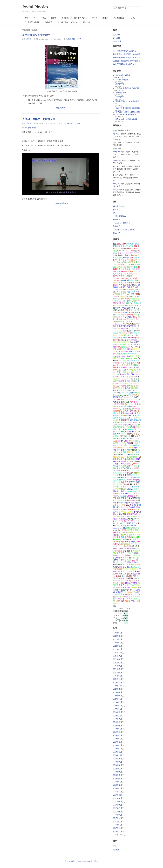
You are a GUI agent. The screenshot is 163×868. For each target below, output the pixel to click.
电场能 (116, 519)
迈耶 (133, 601)
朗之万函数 (129, 377)
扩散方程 (131, 441)
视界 (130, 571)
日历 (115, 606)
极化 (139, 296)
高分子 (131, 290)
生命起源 (126, 574)
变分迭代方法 (121, 546)
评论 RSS (117, 38)
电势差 (133, 324)
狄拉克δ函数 (135, 370)
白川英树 (119, 363)
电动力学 (126, 333)
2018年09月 (118, 762)
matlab (118, 249)
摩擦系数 (132, 386)
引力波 (127, 265)
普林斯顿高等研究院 (130, 569)
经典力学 (117, 434)
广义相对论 (118, 331)
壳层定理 (121, 404)
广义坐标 (134, 464)
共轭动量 (122, 466)
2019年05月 (118, 735)
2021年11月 (117, 653)
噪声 (123, 553)
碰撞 (132, 333)
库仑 (126, 498)
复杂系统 (119, 558)
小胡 (115, 148)
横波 (136, 578)
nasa (134, 560)
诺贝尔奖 (130, 505)
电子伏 (128, 503)
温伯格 (123, 249)
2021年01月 (118, 679)
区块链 (121, 560)
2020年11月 (117, 686)
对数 (115, 429)
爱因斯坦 (117, 246)
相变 (132, 271)
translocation (133, 354)
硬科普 (105, 18)
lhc (139, 422)
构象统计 (123, 400)
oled (120, 365)
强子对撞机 (133, 422)
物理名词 (130, 349)
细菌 (115, 299)
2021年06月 (118, 666)
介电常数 (132, 507)
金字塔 (120, 526)
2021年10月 (118, 656)
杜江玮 (116, 175)
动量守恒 (130, 466)
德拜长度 (117, 482)
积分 (132, 265)
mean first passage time (121, 356)
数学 (136, 271)
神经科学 (125, 507)
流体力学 (132, 308)
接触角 (128, 544)
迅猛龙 (130, 345)
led (123, 365)
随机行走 (130, 249)
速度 (127, 306)
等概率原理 (136, 512)
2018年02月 (118, 785)
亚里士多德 (131, 452)
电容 (122, 274)
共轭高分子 (131, 361)
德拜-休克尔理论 (131, 477)
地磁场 (135, 425)
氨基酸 (118, 576)
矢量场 (135, 317)
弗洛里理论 (126, 299)
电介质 (134, 296)
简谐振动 (134, 400)
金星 (117, 597)
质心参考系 (120, 581)
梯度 (119, 253)
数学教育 (128, 397)
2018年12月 (118, 752)
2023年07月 (118, 633)
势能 (136, 267)
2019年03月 (118, 742)
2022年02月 (118, 649)
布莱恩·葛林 (120, 542)
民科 (115, 594)
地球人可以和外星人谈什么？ (125, 64)
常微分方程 (118, 258)
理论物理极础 (118, 18)
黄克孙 (120, 301)
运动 (119, 441)
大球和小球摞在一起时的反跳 (39, 119)
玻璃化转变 (129, 411)
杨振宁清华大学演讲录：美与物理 (126, 54)
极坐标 (132, 306)
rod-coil (116, 400)
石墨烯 (128, 601)
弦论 (132, 258)
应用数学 (117, 471)
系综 (134, 590)
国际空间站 (118, 425)
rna (114, 576)
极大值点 (121, 459)
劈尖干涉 (137, 576)
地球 (128, 400)
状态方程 (126, 526)
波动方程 (117, 379)
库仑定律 (121, 265)
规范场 (133, 484)
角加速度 (130, 439)
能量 (133, 312)
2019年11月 (117, 716)
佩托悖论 (126, 588)
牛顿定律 (122, 590)
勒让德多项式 (134, 255)
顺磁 (127, 416)
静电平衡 (126, 324)
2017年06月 (118, 812)
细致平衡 (130, 326)
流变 (115, 535)
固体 (137, 404)
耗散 (121, 390)
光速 (134, 571)
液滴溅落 (135, 487)
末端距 (122, 296)
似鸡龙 (118, 347)
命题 (127, 365)
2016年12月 (118, 831)
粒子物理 (134, 514)
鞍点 (134, 459)
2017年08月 (118, 805)
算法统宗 (122, 514)
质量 (123, 310)
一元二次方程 (122, 429)
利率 (133, 436)
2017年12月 (118, 792)
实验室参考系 (130, 581)
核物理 (138, 601)
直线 (127, 432)
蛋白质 (133, 574)
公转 (119, 535)
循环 (121, 436)
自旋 (136, 290)
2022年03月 (118, 646)
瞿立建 (29, 39)
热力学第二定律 (125, 512)
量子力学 (126, 260)
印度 (130, 322)
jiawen (115, 160)
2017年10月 (118, 798)
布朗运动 (129, 594)
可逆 (117, 436)
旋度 (136, 280)
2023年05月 (118, 636)
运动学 (137, 439)
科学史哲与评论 (80, 18)
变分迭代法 (136, 335)
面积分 (118, 503)
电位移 (127, 381)
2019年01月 (118, 749)
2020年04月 (118, 699)
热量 (117, 384)
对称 (136, 473)
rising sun (117, 152)
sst (116, 253)
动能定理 (127, 597)
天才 (128, 370)
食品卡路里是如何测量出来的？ (128, 108)
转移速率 (132, 510)
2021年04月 (118, 672)
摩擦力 (123, 246)
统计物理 (126, 301)
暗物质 (137, 565)
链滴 (119, 299)
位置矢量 (117, 439)
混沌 (119, 306)
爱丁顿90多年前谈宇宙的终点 (125, 51)
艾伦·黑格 (127, 363)
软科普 (94, 18)
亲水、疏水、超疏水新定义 (126, 119)
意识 (119, 507)
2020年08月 (118, 692)
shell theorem (130, 404)
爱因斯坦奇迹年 (119, 457)
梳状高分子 (135, 503)
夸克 (121, 285)
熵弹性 (133, 402)
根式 (123, 432)
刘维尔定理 (123, 319)
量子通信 (125, 328)
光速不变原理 (134, 367)
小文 (115, 184)
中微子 (131, 565)
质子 (138, 516)
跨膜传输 (122, 292)
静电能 (130, 283)
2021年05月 (118, 669)
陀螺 (115, 567)
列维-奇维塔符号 (120, 473)
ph (114, 489)
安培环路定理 (122, 386)
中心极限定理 (128, 562)
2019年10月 (118, 719)
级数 (127, 351)
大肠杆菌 (136, 395)
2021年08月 (118, 659)
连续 (115, 441)
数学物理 (124, 471)
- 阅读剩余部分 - (61, 108)
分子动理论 (129, 599)
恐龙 (117, 345)
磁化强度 (133, 416)
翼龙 (123, 347)
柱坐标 (121, 491)
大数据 (135, 555)
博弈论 (136, 365)
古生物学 (123, 345)
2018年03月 (118, 782)
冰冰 (115, 142)
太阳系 (118, 601)
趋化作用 (132, 393)
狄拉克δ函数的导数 (123, 75)
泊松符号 (130, 473)
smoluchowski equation (129, 358)
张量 (134, 594)
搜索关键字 (113, 6)
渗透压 (137, 258)
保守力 (120, 338)
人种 (123, 539)
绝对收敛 (133, 351)
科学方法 (124, 308)
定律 (123, 351)
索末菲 (133, 331)
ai (137, 592)
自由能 (137, 274)
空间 (126, 322)
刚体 (121, 290)
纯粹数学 (135, 468)
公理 (131, 365)
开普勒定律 (120, 322)
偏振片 (120, 372)
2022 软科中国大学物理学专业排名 (127, 61)
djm (124, 338)
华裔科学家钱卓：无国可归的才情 (126, 58)
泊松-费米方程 (124, 287)
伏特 (123, 503)
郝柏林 (131, 533)
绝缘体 (127, 500)
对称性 (137, 249)
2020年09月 (118, 689)
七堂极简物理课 (132, 457)
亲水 (119, 544)
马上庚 (118, 351)
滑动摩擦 (121, 388)
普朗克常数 (135, 455)
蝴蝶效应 (128, 555)
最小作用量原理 (127, 315)
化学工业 (125, 535)
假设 (128, 443)
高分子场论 (135, 347)
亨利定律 (136, 445)
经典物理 (137, 303)
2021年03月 (118, 676)
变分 (123, 312)
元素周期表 (118, 569)
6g (126, 585)
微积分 (129, 590)
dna (130, 413)
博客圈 (54, 18)
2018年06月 (118, 772)
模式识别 (125, 422)
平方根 (118, 432)
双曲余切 (123, 374)
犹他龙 (135, 345)
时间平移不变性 (125, 468)
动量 (130, 535)
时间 (124, 523)
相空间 (116, 276)
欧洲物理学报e (128, 409)
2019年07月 (118, 729)
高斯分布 (130, 303)
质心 (125, 390)
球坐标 (116, 491)
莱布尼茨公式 (130, 542)
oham (138, 331)
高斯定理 (134, 260)
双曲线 (138, 432)
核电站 (125, 425)
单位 (117, 455)
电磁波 (137, 333)
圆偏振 (126, 372)
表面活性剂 (118, 448)
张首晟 (116, 560)
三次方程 (124, 494)
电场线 (133, 500)
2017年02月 (118, 825)
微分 (137, 306)
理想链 (121, 276)
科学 (138, 292)
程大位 (116, 514)
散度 (122, 269)
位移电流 (127, 384)
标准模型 (128, 276)
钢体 (121, 574)
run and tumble (122, 395)
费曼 (125, 294)
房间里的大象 (132, 340)
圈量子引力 (131, 523)
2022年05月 (118, 639)
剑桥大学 (119, 487)
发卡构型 (135, 397)
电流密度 (121, 571)
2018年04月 (118, 778)
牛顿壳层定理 (121, 93)
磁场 (122, 482)
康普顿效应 (131, 585)
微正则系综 (123, 406)
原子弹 (120, 588)
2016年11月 (117, 835)
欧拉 (115, 372)
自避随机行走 (124, 420)
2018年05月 (118, 775)
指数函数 (123, 489)
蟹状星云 (124, 367)
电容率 (133, 379)
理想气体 (121, 599)
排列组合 (134, 301)
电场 (115, 251)
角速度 (123, 439)
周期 (123, 416)
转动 (126, 571)
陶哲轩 (116, 260)
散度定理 (132, 496)
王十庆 (137, 533)
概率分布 (122, 418)
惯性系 (116, 578)
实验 (136, 443)
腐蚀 (122, 450)
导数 (121, 260)
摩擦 (138, 452)
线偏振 (131, 372)
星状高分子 (129, 274)
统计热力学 (133, 519)
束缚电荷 (121, 381)
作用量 (118, 315)
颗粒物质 (129, 539)
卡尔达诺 (132, 494)
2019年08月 (118, 725)
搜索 (139, 8)
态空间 (123, 434)
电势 (134, 269)
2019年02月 (118, 745)
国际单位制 (118, 333)
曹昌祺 (134, 597)
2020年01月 (118, 709)
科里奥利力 (121, 464)
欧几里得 (122, 370)
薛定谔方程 (125, 379)
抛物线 (132, 432)
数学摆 (118, 416)
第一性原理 (118, 549)
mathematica (118, 324)
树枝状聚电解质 (131, 583)
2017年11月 (117, 795)
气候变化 (121, 567)
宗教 (134, 549)
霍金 (138, 328)
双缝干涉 (129, 310)
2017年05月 (118, 815)
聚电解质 (132, 319)
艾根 (123, 576)
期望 (132, 388)
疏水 (123, 544)
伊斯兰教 (119, 551)
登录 (115, 846)
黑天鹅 (124, 340)
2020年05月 (118, 696)
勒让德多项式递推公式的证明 (127, 88)
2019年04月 (118, 739)
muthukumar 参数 (133, 480)
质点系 (128, 312)
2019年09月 (118, 722)
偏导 (128, 514)
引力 (125, 283)
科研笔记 (132, 18)
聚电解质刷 (121, 244)
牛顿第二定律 (123, 255)
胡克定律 (121, 377)
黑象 (119, 340)
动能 (119, 461)
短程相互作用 (135, 420)
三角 (123, 306)
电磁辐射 (134, 450)
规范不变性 (118, 484)
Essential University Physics (68, 22)
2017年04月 (118, 818)
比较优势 (130, 294)
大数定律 (119, 562)
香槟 (126, 445)
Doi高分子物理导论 (32, 22)
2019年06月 (118, 732)
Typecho (116, 849)
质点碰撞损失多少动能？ (36, 35)
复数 (127, 296)
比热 (138, 510)
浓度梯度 (125, 393)
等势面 (116, 326)
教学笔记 (49, 22)
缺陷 (130, 406)
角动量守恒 (126, 280)
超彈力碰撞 (32, 128)
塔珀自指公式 (122, 496)
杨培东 (125, 533)
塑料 (124, 349)
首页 (27, 18)
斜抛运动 (134, 285)
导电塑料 (122, 361)
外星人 (120, 594)
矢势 (126, 482)
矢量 (115, 244)
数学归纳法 (127, 475)
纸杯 (115, 130)
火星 (123, 583)
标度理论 (132, 262)
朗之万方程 (129, 553)
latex (124, 251)
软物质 (137, 411)
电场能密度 (123, 519)
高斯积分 (126, 285)
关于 (35, 18)
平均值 (127, 388)
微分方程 (134, 287)
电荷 (122, 498)
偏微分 (118, 312)
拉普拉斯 (127, 436)
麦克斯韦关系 (133, 530)
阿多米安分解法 (133, 244)
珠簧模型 (117, 450)
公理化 (120, 475)
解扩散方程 (120, 97)
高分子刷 (129, 251)
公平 (135, 521)
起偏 (136, 372)
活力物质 (117, 413)
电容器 (135, 283)
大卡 (121, 384)
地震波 (135, 539)
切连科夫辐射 (118, 335)
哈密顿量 (128, 317)
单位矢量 (134, 588)
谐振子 (121, 585)
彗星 (136, 599)
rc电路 (118, 553)
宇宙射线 (132, 328)
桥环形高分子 (118, 397)
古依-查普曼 (128, 551)
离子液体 (126, 258)
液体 (135, 448)
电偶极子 (128, 269)
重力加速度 (125, 402)
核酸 (138, 574)
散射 (138, 491)
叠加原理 (121, 500)
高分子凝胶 (131, 292)
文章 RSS (117, 35)
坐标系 (138, 436)
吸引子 (121, 555)
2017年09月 (118, 802)
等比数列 (135, 413)
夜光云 (131, 489)
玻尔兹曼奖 (120, 411)
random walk (131, 418)
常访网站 (65, 18)
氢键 (117, 489)
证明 (115, 294)
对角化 (129, 528)
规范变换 (132, 482)
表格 (131, 342)
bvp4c (119, 251)
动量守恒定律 (128, 267)
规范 (138, 482)
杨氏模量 (129, 576)
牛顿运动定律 (125, 455)
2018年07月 (118, 768)
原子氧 (127, 450)
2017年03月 (118, 821)
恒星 (123, 601)
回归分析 (119, 565)
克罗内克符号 (134, 471)
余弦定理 (128, 567)
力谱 (117, 374)
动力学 (118, 310)
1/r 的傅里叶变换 (122, 80)
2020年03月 (118, 702)
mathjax (129, 338)
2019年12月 (118, 712)
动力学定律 (131, 434)
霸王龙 (128, 347)
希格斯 (126, 565)
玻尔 (119, 328)
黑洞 (134, 535)
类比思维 (136, 546)
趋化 (130, 395)
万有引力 (130, 246)
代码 (134, 338)
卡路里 (133, 381)
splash (129, 487)
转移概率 (124, 510)
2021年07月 (118, 663)
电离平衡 (122, 326)
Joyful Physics (35, 7)
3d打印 (118, 583)
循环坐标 (125, 461)
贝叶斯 (116, 370)
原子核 (116, 604)
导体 (121, 283)
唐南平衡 (121, 477)
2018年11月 (117, 755)
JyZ (114, 166)
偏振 (117, 296)
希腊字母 (117, 494)
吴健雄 (129, 546)
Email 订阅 (117, 41)
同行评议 (128, 427)
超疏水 (127, 271)
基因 (124, 331)
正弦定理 (136, 567)
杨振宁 (126, 290)
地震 (128, 331)
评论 (79, 39)
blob (115, 505)
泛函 (128, 464)
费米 (138, 585)
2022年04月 (118, 643)
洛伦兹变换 (123, 578)
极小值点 (128, 459)
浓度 (119, 393)
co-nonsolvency (130, 491)
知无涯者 (119, 267)
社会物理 (121, 537)
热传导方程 (121, 443)
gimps (115, 530)
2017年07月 (118, 808)
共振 (125, 558)
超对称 (133, 516)
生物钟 (138, 558)
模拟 (120, 409)
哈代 (132, 280)
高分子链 (130, 374)
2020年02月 (118, 706)
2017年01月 (118, 828)
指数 (138, 427)
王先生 (116, 190)
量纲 (115, 588)
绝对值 (131, 429)
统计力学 (124, 413)
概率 (136, 388)
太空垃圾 (122, 452)
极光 (130, 425)
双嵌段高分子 (122, 354)
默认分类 (87, 22)
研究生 (127, 516)
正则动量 (126, 484)
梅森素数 (136, 528)
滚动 (125, 592)
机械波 (131, 578)
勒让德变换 (122, 530)
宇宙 (138, 324)
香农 (121, 597)
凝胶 (115, 338)
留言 (44, 18)
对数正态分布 (128, 521)
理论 (132, 443)
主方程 (116, 512)
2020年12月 (118, 682)
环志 (119, 422)
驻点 (125, 487)
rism (139, 448)
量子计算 (128, 560)
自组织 (132, 558)
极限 (123, 441)
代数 (134, 427)
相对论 (120, 294)
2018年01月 (118, 788)
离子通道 (128, 537)
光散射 (137, 489)
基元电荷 (132, 498)
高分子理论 (118, 349)
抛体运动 (128, 335)
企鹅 (115, 422)
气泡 (130, 445)
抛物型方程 (132, 592)
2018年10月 (118, 759)
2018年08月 (118, 765)
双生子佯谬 (121, 505)
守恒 (115, 306)
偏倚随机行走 (122, 262)
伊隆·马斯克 (127, 549)
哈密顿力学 (120, 317)
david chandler (128, 448)
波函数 (137, 377)
